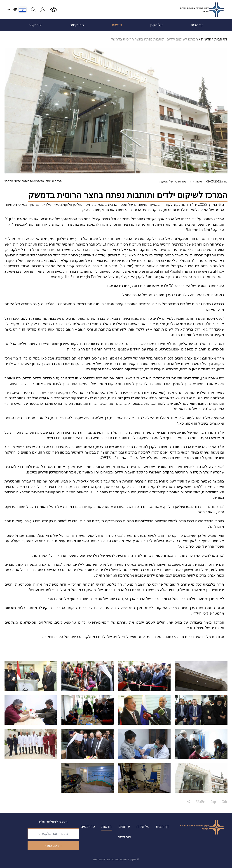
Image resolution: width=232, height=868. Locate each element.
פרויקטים (88, 827)
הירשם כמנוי (53, 846)
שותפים (124, 827)
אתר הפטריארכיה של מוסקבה (177, 181)
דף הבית (162, 827)
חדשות (107, 827)
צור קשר (125, 837)
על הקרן (143, 827)
